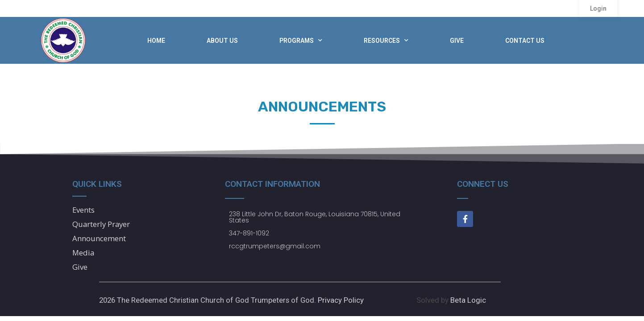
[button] (598, 8)
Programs (301, 40)
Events (83, 210)
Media (83, 253)
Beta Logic (468, 300)
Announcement (99, 238)
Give (457, 41)
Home (156, 41)
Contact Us (525, 41)
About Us (222, 41)
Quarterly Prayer (101, 224)
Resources (386, 40)
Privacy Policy (341, 300)
